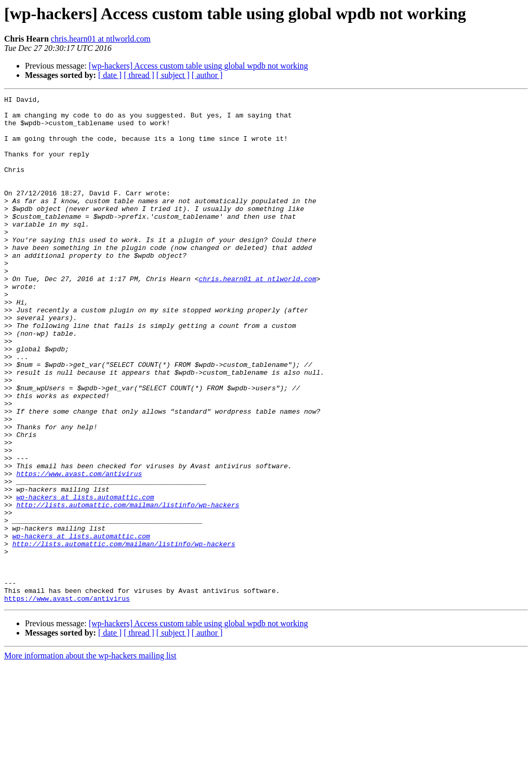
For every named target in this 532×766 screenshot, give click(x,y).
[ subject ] (173, 75)
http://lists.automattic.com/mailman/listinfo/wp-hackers (128, 587)
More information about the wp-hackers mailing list (90, 757)
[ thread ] (139, 75)
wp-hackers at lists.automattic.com (85, 578)
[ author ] (207, 75)
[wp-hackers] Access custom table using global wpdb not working (198, 66)
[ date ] (110, 75)
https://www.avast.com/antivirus (79, 550)
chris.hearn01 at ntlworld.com (101, 39)
